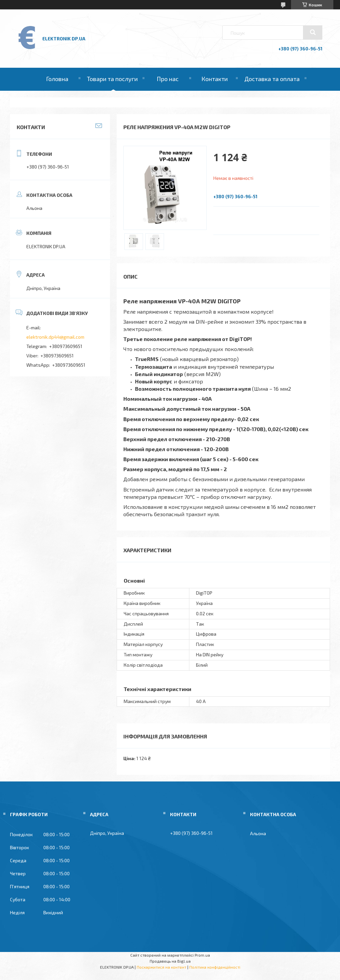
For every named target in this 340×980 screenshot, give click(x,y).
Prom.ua (202, 955)
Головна (57, 79)
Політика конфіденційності (215, 967)
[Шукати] (313, 32)
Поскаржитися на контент (161, 967)
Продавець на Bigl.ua (170, 961)
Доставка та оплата (272, 79)
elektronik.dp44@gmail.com (55, 337)
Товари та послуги (112, 79)
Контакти (214, 79)
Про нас (168, 79)
